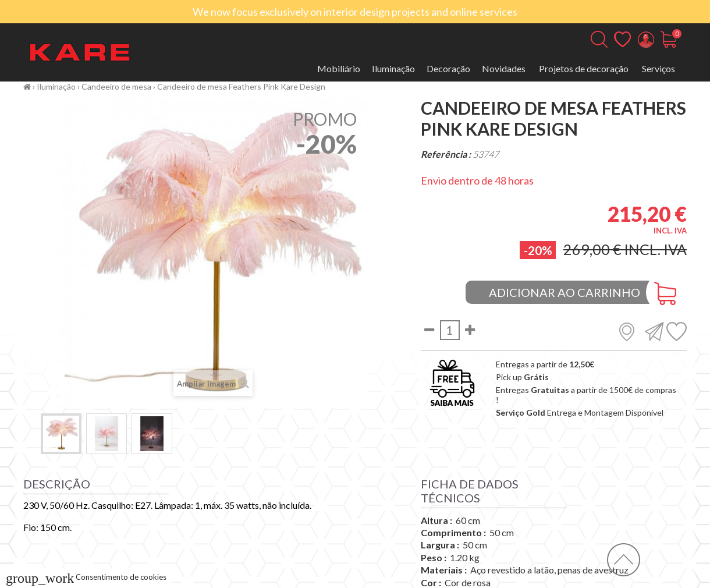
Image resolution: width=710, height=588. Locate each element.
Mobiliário (339, 68)
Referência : (446, 154)
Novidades (504, 68)
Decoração (448, 68)
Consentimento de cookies (86, 577)
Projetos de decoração (584, 68)
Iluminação (393, 68)
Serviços (658, 68)
